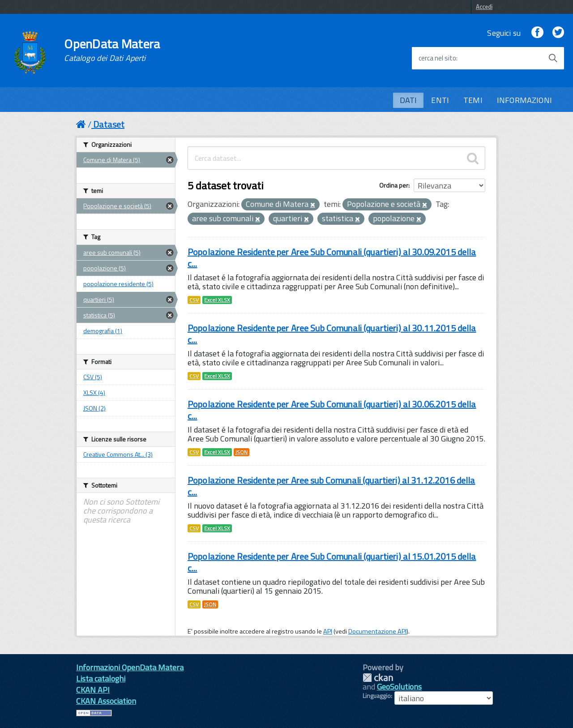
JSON (242, 452)
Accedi (484, 7)
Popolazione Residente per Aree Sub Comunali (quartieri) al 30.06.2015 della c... (332, 410)
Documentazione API (377, 631)
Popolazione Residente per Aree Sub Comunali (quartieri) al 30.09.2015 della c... (332, 258)
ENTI (440, 100)
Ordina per (394, 185)
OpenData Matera (112, 50)
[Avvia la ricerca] (553, 58)
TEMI (473, 100)
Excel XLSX (217, 300)
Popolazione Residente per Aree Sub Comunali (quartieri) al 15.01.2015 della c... (332, 562)
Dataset (109, 124)
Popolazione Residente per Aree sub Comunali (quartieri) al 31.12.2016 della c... (331, 486)
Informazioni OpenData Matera (130, 667)
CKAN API (93, 690)
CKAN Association (106, 701)
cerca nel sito (437, 58)
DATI (408, 100)
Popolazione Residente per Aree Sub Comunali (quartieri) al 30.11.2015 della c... (332, 334)
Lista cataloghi (101, 679)
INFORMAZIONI (524, 100)
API (328, 631)
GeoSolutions (399, 687)
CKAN (378, 678)
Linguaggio (377, 696)
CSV (194, 300)
